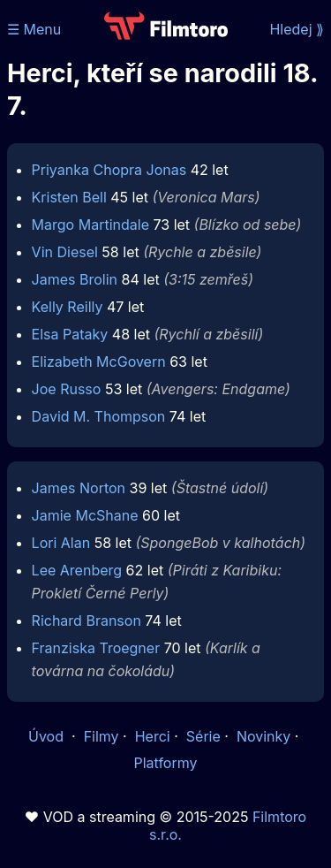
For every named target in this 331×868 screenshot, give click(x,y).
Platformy (165, 763)
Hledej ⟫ (297, 29)
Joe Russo (67, 389)
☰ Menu (34, 29)
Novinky (263, 736)
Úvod (48, 736)
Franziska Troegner (96, 648)
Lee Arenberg (77, 570)
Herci (153, 736)
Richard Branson (87, 621)
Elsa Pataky (70, 334)
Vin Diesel (65, 252)
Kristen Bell (69, 197)
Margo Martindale (90, 225)
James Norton (79, 488)
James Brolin (75, 279)
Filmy (102, 736)
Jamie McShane (85, 515)
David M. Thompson (99, 416)
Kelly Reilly (68, 307)
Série (203, 736)
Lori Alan (61, 543)
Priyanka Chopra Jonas (109, 170)
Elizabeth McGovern (99, 362)
